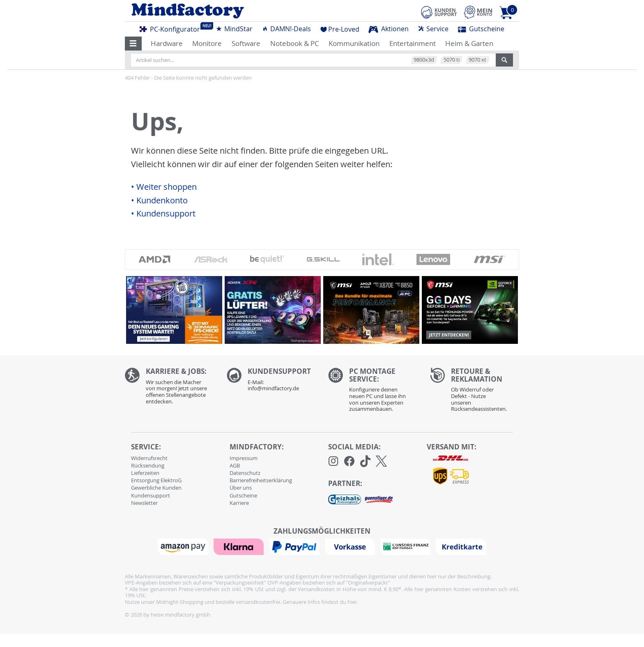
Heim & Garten (469, 43)
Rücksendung (148, 465)
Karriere (239, 503)
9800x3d (424, 60)
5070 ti (452, 60)
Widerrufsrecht (149, 458)
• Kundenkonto (159, 200)
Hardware (167, 43)
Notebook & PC (295, 43)
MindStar (234, 29)
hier (352, 602)
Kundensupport (151, 495)
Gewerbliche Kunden (156, 488)
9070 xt (477, 60)
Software (246, 43)
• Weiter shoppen (164, 187)
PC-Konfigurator (172, 28)
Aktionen (389, 29)
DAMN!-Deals (286, 29)
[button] (133, 44)
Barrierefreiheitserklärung (261, 480)
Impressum (244, 458)
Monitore (207, 43)
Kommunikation (354, 43)
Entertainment (413, 43)
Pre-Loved (340, 29)
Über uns (241, 488)
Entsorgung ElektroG (156, 480)
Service (433, 29)
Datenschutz (245, 473)
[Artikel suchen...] (313, 60)
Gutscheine (481, 29)
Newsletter (144, 503)
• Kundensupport (163, 214)
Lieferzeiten (145, 473)
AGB (235, 465)
